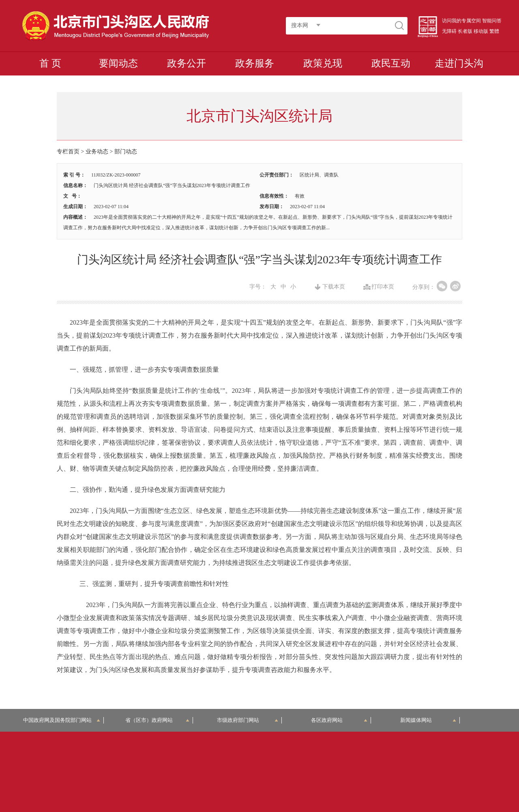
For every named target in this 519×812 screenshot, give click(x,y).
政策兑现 (323, 63)
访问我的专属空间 (461, 21)
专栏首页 (68, 152)
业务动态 (97, 152)
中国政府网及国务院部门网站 (62, 720)
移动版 (481, 31)
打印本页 (383, 287)
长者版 (465, 31)
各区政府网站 (339, 720)
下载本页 (334, 287)
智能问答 (492, 21)
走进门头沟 (459, 63)
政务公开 (187, 63)
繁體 (494, 31)
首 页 (50, 63)
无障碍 (449, 31)
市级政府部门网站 (248, 720)
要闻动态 (118, 63)
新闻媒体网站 (428, 720)
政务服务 (255, 63)
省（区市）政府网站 (157, 720)
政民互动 (391, 63)
